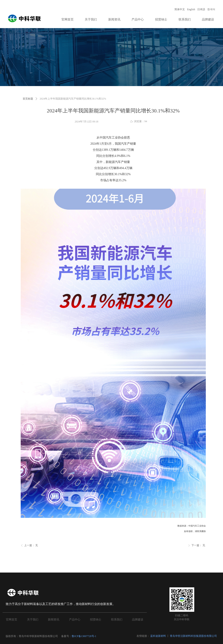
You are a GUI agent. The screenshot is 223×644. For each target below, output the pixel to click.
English (191, 9)
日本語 (201, 9)
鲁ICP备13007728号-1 (84, 636)
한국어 (211, 9)
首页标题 (28, 99)
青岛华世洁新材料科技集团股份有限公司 (193, 636)
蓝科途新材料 (158, 636)
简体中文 (180, 9)
